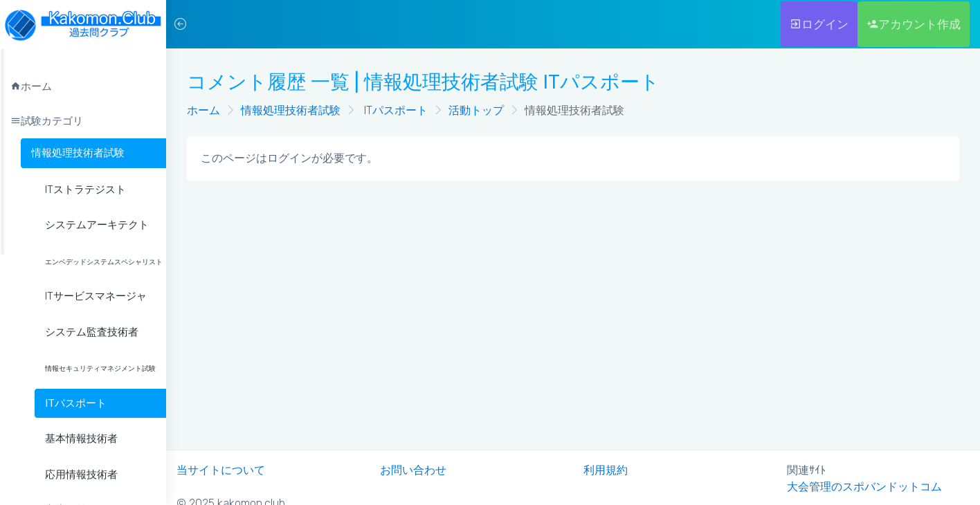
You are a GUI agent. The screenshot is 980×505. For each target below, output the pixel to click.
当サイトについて (221, 470)
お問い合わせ (413, 470)
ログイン (819, 24)
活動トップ (476, 110)
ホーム (203, 110)
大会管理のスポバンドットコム (864, 487)
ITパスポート (394, 110)
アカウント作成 (914, 24)
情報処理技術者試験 (78, 153)
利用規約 (606, 470)
